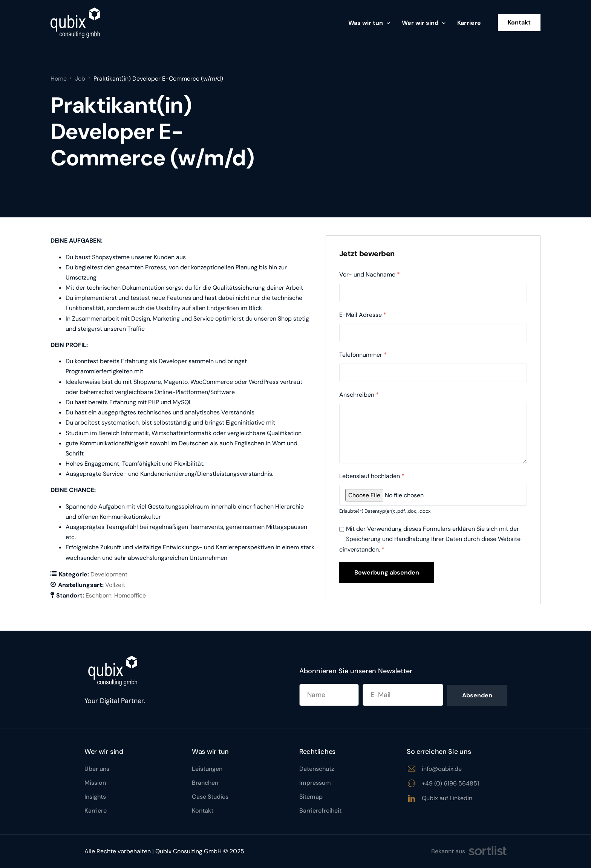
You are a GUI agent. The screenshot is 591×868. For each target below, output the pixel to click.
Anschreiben (359, 395)
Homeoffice (130, 595)
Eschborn (99, 595)
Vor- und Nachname (370, 274)
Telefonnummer (363, 355)
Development (109, 574)
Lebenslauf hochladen (372, 476)
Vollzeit (115, 585)
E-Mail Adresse (363, 315)
